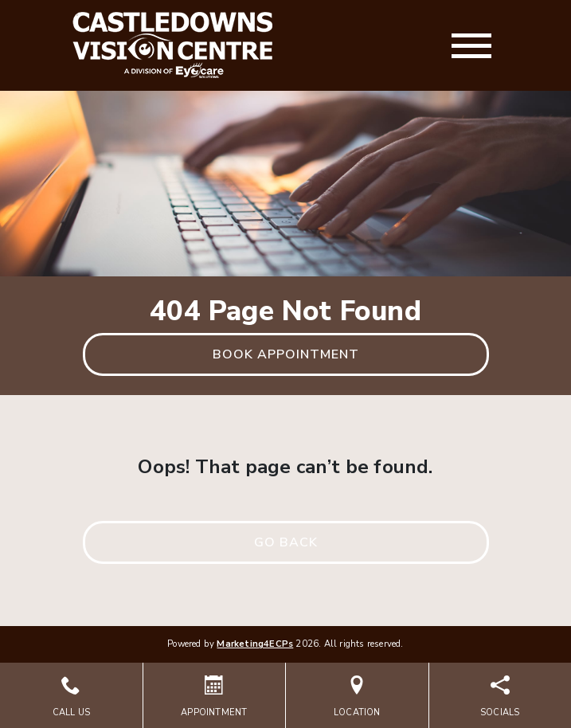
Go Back (286, 542)
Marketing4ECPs (255, 644)
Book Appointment (286, 354)
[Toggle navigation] (471, 46)
